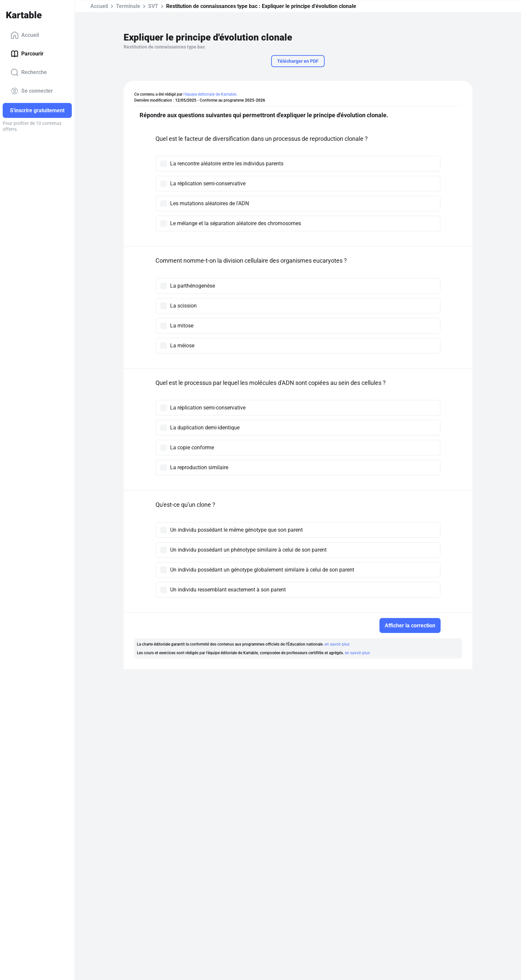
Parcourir (27, 54)
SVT (153, 6)
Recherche (29, 72)
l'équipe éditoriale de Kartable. (210, 94)
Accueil (25, 35)
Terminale (128, 6)
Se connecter (32, 91)
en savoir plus (337, 644)
